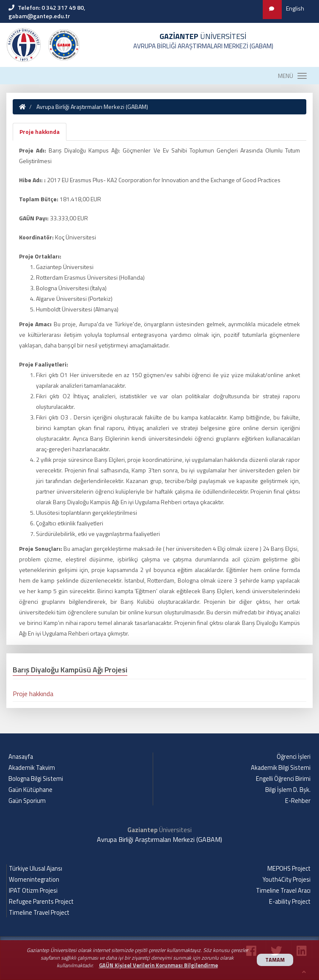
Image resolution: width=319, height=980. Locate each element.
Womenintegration (34, 880)
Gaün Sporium (27, 801)
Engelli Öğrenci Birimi (283, 779)
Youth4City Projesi (287, 880)
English (295, 8)
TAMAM (275, 960)
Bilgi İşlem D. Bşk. (288, 790)
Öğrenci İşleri (294, 757)
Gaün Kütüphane (30, 790)
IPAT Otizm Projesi (33, 891)
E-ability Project (290, 902)
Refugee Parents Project (41, 902)
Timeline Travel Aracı (283, 891)
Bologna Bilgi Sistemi (36, 779)
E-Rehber (298, 801)
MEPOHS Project (289, 869)
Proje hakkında (40, 132)
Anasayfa (21, 757)
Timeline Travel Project (39, 913)
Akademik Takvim (32, 768)
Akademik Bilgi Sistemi (281, 768)
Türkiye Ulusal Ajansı (36, 869)
